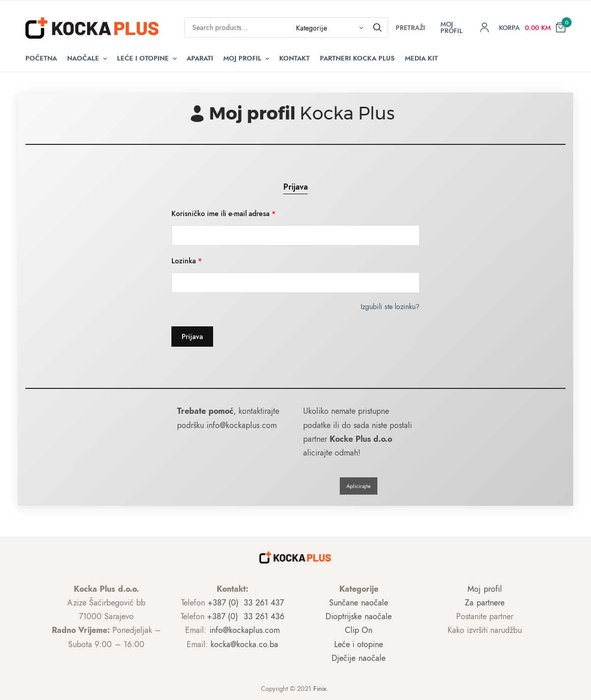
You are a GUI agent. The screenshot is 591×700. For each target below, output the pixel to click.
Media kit (421, 58)
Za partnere (484, 603)
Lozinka (187, 261)
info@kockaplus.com (245, 630)
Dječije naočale (358, 658)
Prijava (295, 187)
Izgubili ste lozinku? (390, 307)
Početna (41, 58)
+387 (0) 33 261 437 (246, 603)
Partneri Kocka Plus (357, 58)
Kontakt (294, 58)
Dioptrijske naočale (358, 616)
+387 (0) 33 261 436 (245, 616)
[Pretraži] (377, 27)
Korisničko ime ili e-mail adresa (224, 214)
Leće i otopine (143, 58)
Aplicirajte (359, 486)
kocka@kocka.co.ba (244, 644)
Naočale (83, 58)
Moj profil (484, 589)
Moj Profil (242, 58)
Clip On (359, 630)
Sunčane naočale (358, 603)
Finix (320, 689)
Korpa (509, 28)
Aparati (200, 58)
